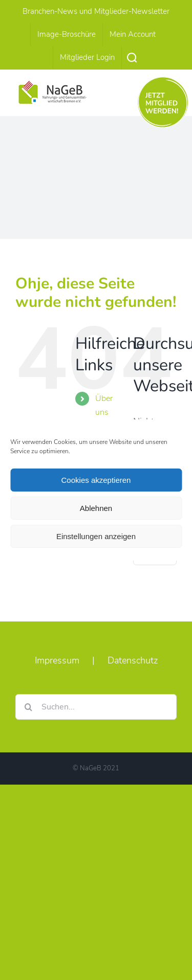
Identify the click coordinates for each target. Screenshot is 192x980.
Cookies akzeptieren (96, 480)
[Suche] (28, 707)
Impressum (57, 660)
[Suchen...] (96, 707)
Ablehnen (96, 508)
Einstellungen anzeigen (96, 536)
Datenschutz (133, 660)
